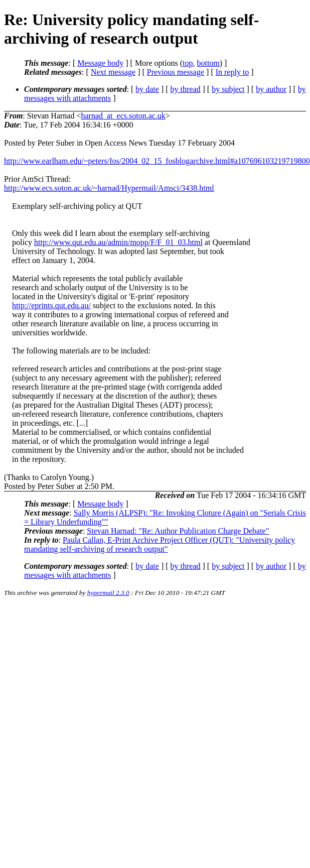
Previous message (176, 72)
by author (271, 89)
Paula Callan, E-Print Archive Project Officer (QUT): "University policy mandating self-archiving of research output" (160, 544)
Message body (100, 63)
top (188, 63)
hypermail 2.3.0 (108, 593)
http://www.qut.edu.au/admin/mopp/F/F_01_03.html (118, 242)
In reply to (233, 72)
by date (147, 89)
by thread (186, 89)
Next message (113, 72)
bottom (208, 63)
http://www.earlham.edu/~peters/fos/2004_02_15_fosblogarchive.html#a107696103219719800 (157, 161)
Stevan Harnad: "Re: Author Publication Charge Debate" (178, 531)
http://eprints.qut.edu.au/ (51, 305)
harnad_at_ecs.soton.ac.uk (123, 116)
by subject (228, 89)
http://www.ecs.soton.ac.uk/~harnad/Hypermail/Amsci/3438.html (109, 188)
